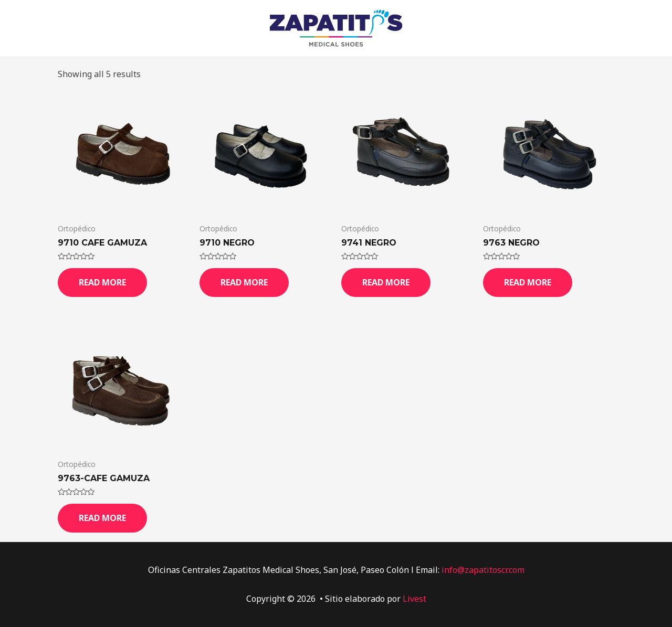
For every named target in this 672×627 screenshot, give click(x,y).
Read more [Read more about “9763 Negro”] (528, 282)
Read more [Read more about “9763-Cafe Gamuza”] (102, 518)
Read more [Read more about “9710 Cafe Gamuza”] (102, 282)
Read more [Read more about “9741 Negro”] (386, 282)
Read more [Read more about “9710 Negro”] (244, 282)
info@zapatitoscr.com (483, 570)
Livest (414, 599)
